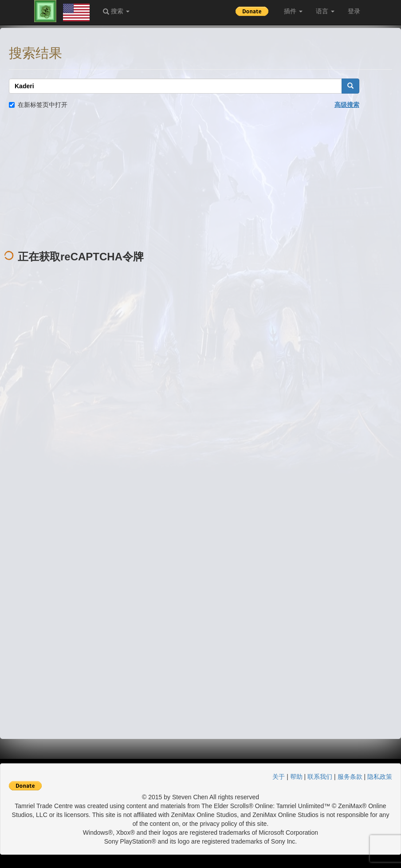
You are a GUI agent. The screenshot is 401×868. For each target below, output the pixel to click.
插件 (293, 11)
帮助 (296, 777)
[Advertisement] (200, 180)
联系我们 (320, 777)
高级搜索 (347, 105)
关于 (279, 777)
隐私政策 (380, 777)
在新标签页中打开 (38, 105)
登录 (354, 11)
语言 (325, 11)
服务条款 (350, 777)
